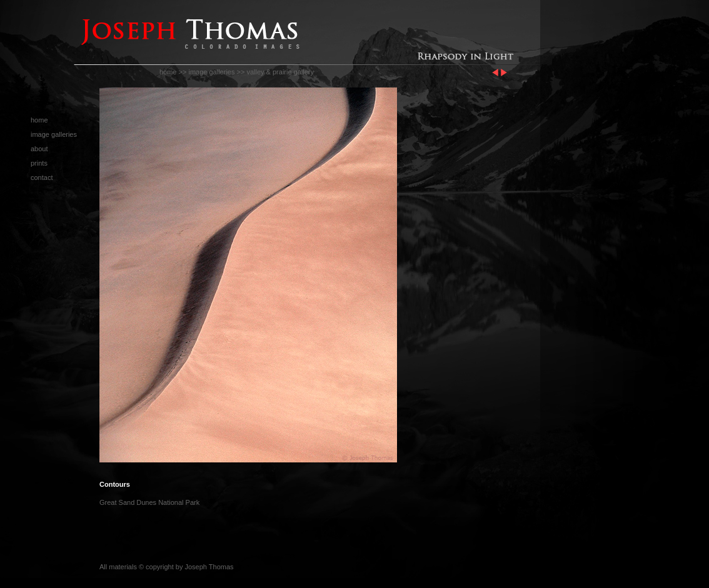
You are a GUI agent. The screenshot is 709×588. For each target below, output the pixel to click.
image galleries (211, 72)
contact (42, 177)
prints (39, 163)
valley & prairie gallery (280, 72)
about (39, 149)
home (168, 72)
